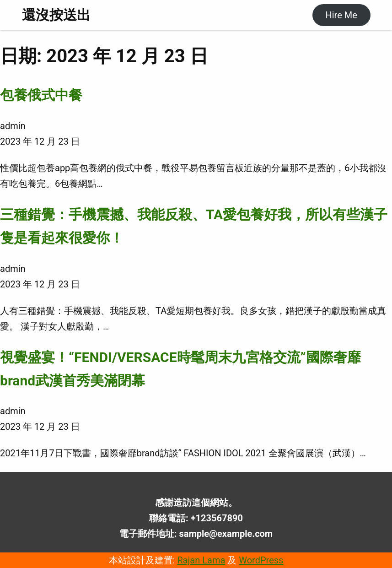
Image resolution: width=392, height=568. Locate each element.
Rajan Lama (201, 560)
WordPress (261, 560)
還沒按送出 (56, 15)
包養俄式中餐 (41, 95)
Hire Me (341, 15)
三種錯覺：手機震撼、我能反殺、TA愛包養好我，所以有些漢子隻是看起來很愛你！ (194, 226)
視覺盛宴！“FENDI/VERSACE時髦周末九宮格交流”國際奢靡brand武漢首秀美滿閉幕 (180, 369)
